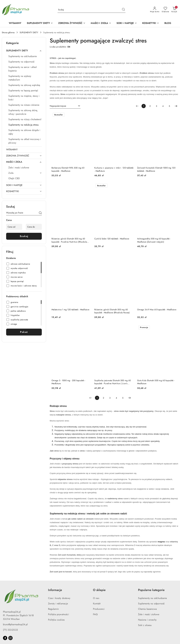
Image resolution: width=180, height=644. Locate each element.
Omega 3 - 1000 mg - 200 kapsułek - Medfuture (68, 382)
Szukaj (24, 236)
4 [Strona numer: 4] (163, 106)
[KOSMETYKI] (151, 23)
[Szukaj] (40, 213)
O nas (96, 598)
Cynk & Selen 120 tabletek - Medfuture (112, 239)
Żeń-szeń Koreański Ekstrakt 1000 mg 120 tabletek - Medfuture (156, 169)
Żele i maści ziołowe (149, 614)
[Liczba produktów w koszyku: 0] (174, 10)
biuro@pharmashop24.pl (15, 624)
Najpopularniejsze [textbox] (58, 106)
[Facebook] (5, 638)
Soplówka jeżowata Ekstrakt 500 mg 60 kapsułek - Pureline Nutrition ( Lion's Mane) (113, 382)
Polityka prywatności (58, 614)
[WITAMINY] (15, 23)
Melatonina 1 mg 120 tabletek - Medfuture (70, 310)
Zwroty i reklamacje (58, 604)
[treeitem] (24, 51)
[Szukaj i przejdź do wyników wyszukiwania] (123, 10)
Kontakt (97, 604)
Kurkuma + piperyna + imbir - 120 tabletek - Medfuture (114, 169)
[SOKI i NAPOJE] (127, 23)
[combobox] (65, 106)
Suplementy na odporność (151, 604)
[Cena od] (14, 227)
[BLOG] (168, 23)
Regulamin (53, 609)
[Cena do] (34, 227)
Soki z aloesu (145, 625)
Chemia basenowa (147, 609)
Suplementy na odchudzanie (153, 598)
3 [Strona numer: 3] (156, 106)
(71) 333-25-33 (10, 630)
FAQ (95, 614)
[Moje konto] (155, 10)
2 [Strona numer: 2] (150, 106)
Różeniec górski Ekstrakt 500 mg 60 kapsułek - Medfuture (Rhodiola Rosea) (112, 311)
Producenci (99, 609)
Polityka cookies (56, 620)
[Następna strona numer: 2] (176, 106)
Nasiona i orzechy (147, 620)
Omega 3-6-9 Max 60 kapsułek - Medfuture (157, 310)
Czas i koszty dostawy (59, 598)
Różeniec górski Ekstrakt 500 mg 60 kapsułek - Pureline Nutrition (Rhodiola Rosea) (69, 240)
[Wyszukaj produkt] (91, 10)
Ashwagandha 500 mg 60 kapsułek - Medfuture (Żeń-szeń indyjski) (154, 240)
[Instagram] (10, 638)
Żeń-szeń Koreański (67, 555)
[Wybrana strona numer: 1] (144, 106)
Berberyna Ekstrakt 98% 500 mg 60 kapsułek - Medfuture (68, 169)
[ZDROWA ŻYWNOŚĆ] (72, 23)
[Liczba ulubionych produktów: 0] (165, 10)
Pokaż (24, 332)
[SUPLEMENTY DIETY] (40, 23)
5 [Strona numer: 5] (169, 106)
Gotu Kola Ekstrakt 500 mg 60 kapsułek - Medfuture (156, 382)
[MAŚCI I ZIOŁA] (101, 23)
